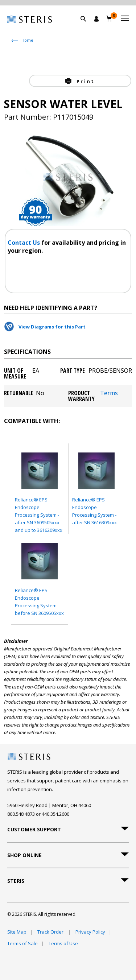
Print (85, 81)
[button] (87, 27)
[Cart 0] (109, 18)
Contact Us (24, 243)
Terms (109, 394)
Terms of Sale (22, 943)
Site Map (17, 932)
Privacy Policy (90, 932)
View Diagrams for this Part (52, 327)
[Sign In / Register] (96, 19)
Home (27, 40)
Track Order (51, 932)
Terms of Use (63, 943)
